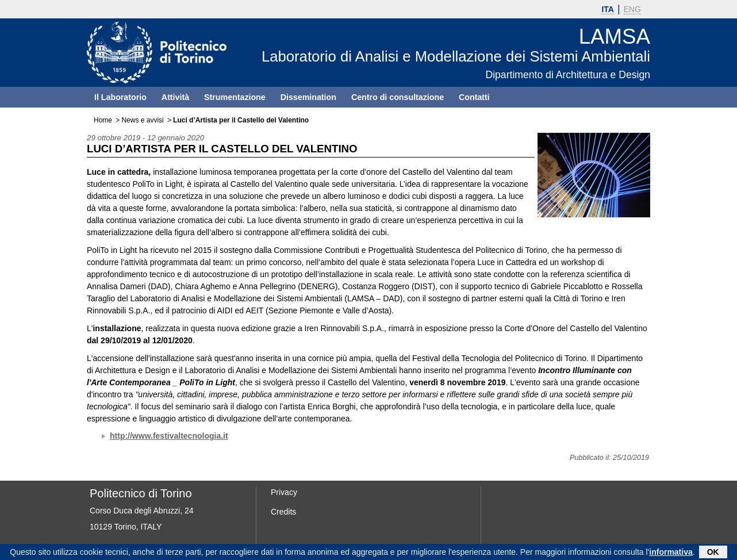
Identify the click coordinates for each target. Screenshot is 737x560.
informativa (671, 553)
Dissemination (308, 97)
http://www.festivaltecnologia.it (169, 436)
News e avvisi (142, 120)
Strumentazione (235, 97)
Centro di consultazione (398, 97)
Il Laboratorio (120, 97)
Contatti (474, 97)
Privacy (284, 492)
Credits (283, 512)
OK (713, 553)
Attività (175, 97)
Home (103, 120)
